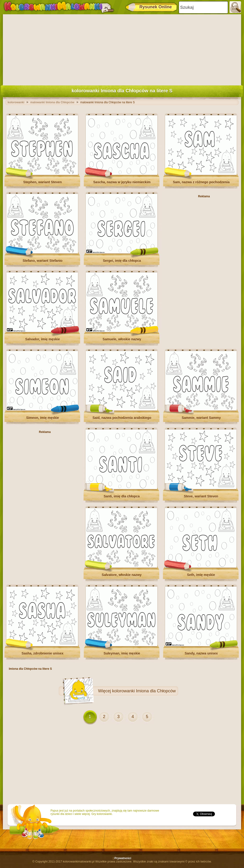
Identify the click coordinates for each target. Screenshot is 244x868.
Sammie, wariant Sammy (201, 418)
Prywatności (123, 858)
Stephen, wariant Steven (43, 182)
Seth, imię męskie (201, 575)
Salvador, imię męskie (43, 339)
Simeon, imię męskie (43, 418)
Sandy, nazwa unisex (201, 653)
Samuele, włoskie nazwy (122, 339)
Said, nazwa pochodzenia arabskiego (122, 418)
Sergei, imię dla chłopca (122, 261)
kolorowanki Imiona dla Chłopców (144, 691)
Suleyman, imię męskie (122, 653)
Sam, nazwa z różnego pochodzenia (201, 182)
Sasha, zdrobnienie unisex (43, 653)
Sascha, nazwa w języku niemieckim (122, 182)
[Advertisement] (122, 49)
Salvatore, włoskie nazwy (122, 575)
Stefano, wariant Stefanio (43, 261)
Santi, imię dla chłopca (122, 496)
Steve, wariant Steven (201, 496)
